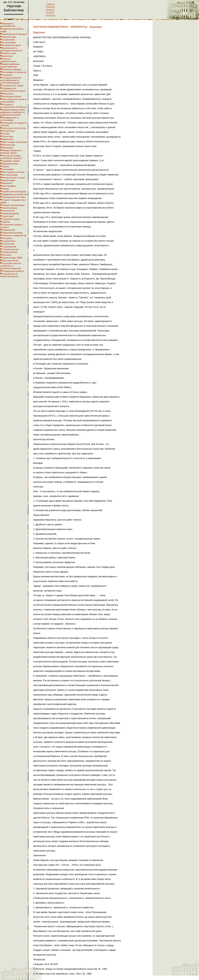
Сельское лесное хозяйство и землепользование (10, 266)
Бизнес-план (9, 53)
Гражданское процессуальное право (13, 90)
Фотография (9, 186)
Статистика (8, 244)
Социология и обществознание (9, 275)
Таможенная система (14, 197)
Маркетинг (8, 139)
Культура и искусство (14, 128)
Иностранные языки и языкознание (13, 100)
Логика (6, 134)
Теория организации (13, 205)
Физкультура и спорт (14, 178)
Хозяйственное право (14, 192)
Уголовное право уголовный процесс (11, 157)
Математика (8, 145)
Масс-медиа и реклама (14, 142)
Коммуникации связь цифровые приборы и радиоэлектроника (13, 112)
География (8, 169)
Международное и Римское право (11, 152)
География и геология (14, 72)
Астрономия (9, 42)
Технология (8, 211)
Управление (9, 230)
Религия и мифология (14, 236)
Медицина (8, 148)
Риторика (7, 238)
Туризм (6, 222)
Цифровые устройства (15, 194)
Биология (7, 56)
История (7, 255)
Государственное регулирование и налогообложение (11, 80)
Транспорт (8, 216)
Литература (8, 131)
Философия (9, 180)
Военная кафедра (12, 69)
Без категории (10, 175)
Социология (9, 241)
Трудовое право (11, 161)
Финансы (7, 183)
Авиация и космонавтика (8, 25)
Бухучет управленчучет (8, 60)
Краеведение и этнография (9, 119)
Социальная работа (13, 271)
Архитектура (9, 37)
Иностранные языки (13, 172)
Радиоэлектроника (12, 233)
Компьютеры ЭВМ (12, 258)
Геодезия (7, 75)
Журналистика (10, 164)
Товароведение (11, 214)
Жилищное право (12, 96)
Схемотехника (10, 252)
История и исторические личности (13, 106)
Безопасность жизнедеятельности (11, 49)
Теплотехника (10, 208)
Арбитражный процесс (15, 34)
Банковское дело (11, 45)
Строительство (10, 249)
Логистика (8, 136)
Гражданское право (13, 86)
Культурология (10, 261)
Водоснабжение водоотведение (10, 65)
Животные (8, 94)
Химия (6, 167)
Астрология (8, 40)
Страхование (9, 247)
